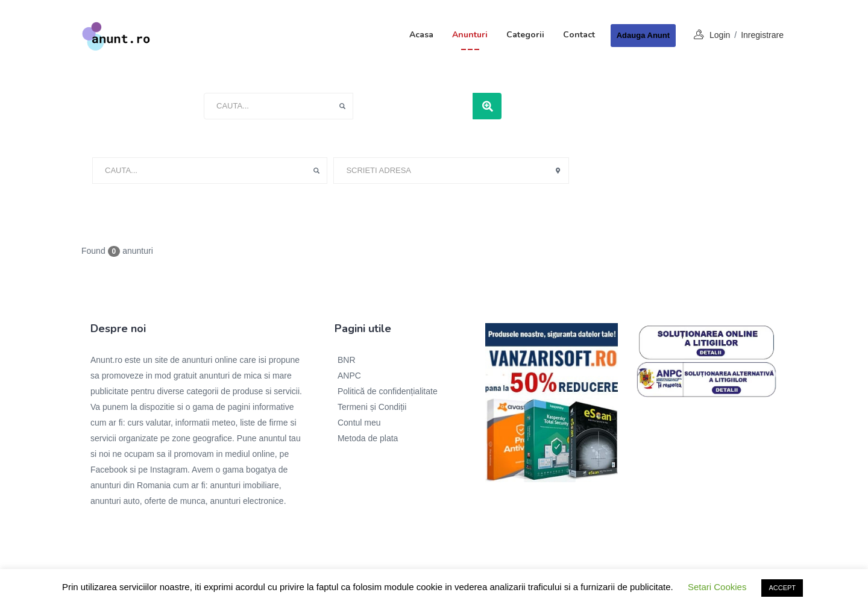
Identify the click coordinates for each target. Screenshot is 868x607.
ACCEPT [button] (782, 588)
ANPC (349, 376)
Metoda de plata (368, 438)
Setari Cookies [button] (717, 587)
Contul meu (359, 423)
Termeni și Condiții (372, 407)
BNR (347, 360)
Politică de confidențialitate (388, 391)
